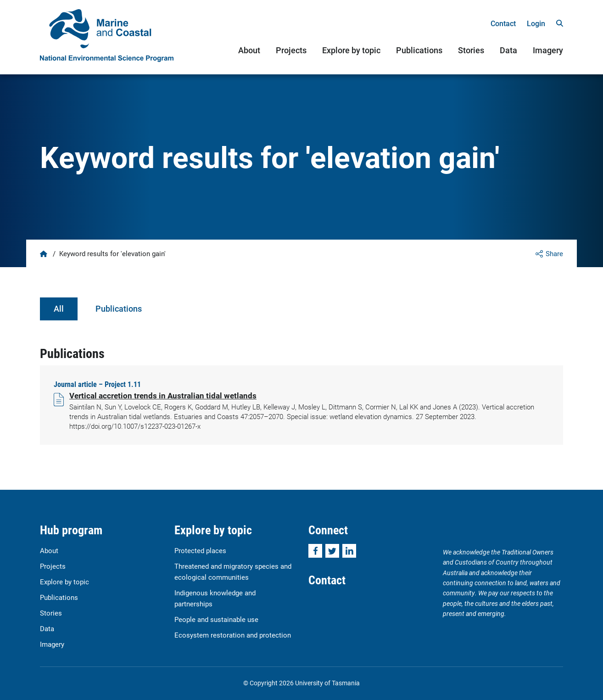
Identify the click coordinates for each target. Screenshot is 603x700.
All (59, 308)
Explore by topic (351, 50)
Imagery (548, 50)
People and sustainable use (216, 619)
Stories (471, 50)
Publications (419, 50)
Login (536, 23)
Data (508, 50)
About (249, 50)
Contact (503, 23)
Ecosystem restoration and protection (233, 635)
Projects (291, 50)
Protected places (200, 550)
